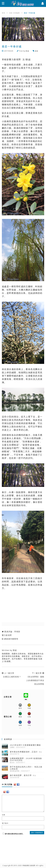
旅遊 (11, 13)
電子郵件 (5, 823)
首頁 (3, 13)
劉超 (27, 51)
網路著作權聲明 (11, 639)
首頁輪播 (16, 13)
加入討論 (7, 784)
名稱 (3, 815)
